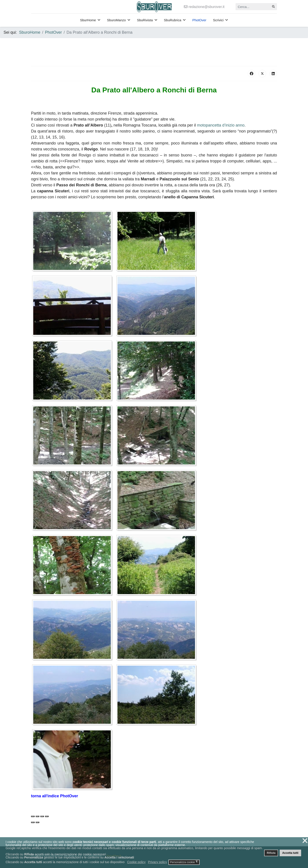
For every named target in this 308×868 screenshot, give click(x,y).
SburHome (88, 20)
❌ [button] (305, 841)
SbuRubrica (173, 20)
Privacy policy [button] (158, 862)
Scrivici (218, 20)
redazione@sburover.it (207, 7)
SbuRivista (145, 20)
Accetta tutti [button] (290, 853)
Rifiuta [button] (271, 853)
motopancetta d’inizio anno (221, 125)
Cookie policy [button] (136, 862)
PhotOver (199, 20)
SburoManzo (116, 20)
